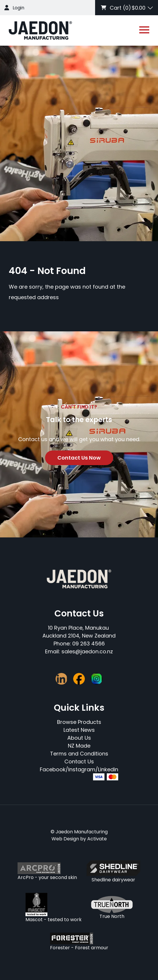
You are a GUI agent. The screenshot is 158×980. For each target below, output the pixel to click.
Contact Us (79, 761)
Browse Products (79, 722)
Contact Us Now (79, 458)
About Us (79, 738)
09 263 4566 (89, 644)
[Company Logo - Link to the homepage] (40, 30)
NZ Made (79, 746)
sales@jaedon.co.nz (87, 651)
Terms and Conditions (79, 754)
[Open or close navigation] (144, 30)
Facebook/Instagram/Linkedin (79, 769)
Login (18, 8)
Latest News (79, 730)
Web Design (65, 839)
